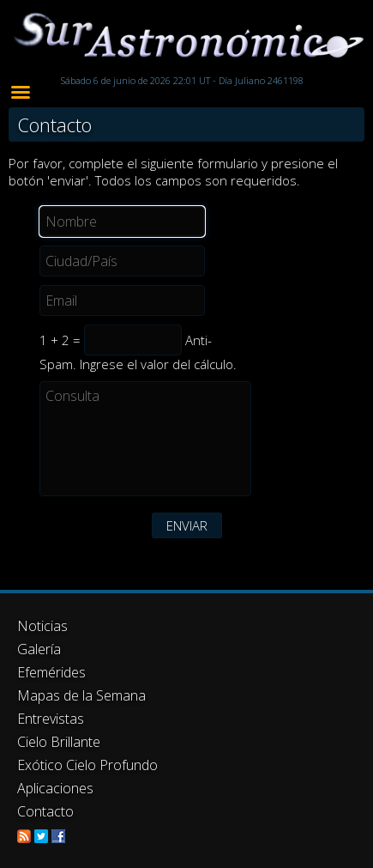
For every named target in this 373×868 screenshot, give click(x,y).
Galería (39, 649)
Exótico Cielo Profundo (87, 765)
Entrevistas (51, 719)
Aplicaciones (55, 788)
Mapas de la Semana (81, 695)
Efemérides (51, 672)
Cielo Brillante (59, 742)
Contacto (45, 811)
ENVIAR (187, 525)
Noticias (42, 626)
